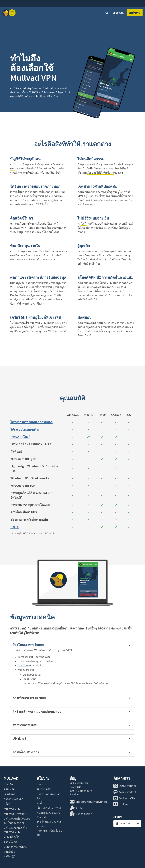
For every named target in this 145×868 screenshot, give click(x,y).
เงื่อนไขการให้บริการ (49, 808)
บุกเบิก (88, 251)
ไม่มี (84, 224)
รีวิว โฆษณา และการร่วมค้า (49, 824)
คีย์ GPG (78, 808)
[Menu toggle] (12, 13)
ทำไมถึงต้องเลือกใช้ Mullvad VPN (16, 830)
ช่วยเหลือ (9, 789)
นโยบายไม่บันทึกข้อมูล (100, 172)
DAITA (14, 295)
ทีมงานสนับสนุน (25, 255)
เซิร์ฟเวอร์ (9, 794)
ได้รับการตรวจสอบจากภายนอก (31, 422)
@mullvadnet (125, 786)
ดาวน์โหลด (10, 842)
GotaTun (23, 665)
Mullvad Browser (15, 814)
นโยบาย (41, 784)
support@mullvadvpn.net (89, 802)
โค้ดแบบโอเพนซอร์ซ (25, 429)
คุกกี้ (39, 803)
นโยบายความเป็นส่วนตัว (49, 796)
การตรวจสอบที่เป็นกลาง (37, 192)
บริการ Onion (81, 814)
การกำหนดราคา (13, 799)
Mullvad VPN (12, 809)
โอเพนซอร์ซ (44, 789)
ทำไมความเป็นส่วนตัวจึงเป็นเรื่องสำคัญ (17, 821)
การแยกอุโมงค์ (20, 437)
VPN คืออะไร (12, 837)
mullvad (121, 804)
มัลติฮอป (96, 323)
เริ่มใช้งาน (135, 13)
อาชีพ (9, 856)
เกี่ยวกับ (8, 784)
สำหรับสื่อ (9, 852)
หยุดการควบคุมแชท (16, 847)
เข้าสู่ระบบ (119, 13)
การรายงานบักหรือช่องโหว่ (50, 832)
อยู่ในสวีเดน (91, 196)
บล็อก (7, 804)
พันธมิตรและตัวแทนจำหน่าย (48, 815)
